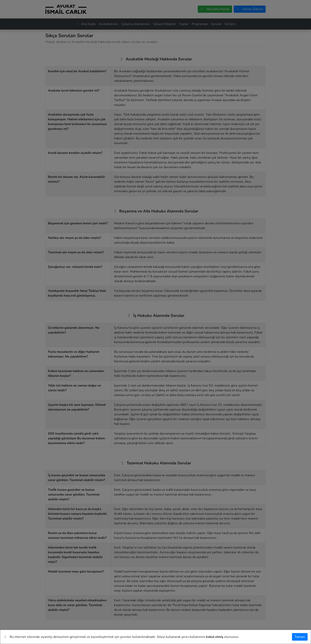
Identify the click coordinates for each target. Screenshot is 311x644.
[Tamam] (300, 637)
